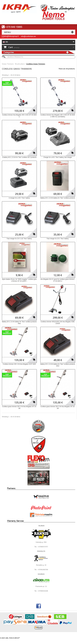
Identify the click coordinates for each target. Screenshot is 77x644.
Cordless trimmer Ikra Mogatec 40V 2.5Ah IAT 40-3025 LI (19, 116)
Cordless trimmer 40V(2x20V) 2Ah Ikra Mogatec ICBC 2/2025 (58, 323)
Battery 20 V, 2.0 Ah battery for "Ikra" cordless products (58, 198)
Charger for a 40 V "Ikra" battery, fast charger (58, 157)
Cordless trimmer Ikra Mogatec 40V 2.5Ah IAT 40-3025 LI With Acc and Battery (58, 116)
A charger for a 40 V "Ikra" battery (19, 198)
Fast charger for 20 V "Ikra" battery (58, 239)
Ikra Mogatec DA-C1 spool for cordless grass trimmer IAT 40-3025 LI (58, 280)
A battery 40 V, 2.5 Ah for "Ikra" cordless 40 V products (19, 157)
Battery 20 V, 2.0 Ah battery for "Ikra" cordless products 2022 (58, 365)
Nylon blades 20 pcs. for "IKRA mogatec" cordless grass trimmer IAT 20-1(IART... (19, 280)
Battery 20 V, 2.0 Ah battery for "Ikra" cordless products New (19, 323)
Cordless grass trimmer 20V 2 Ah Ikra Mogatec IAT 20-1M (19, 407)
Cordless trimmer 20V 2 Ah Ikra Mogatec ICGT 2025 (19, 364)
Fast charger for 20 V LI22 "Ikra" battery (19, 239)
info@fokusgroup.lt (11, 36)
